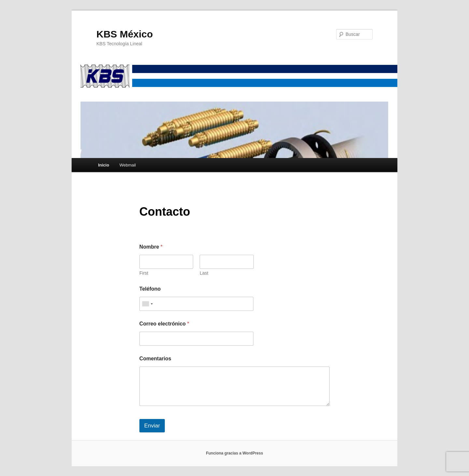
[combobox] (147, 304)
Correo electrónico (164, 324)
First (144, 273)
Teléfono (150, 289)
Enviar (152, 426)
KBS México (125, 34)
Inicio (104, 165)
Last (204, 273)
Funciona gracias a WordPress (234, 453)
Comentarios (155, 359)
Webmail (128, 165)
